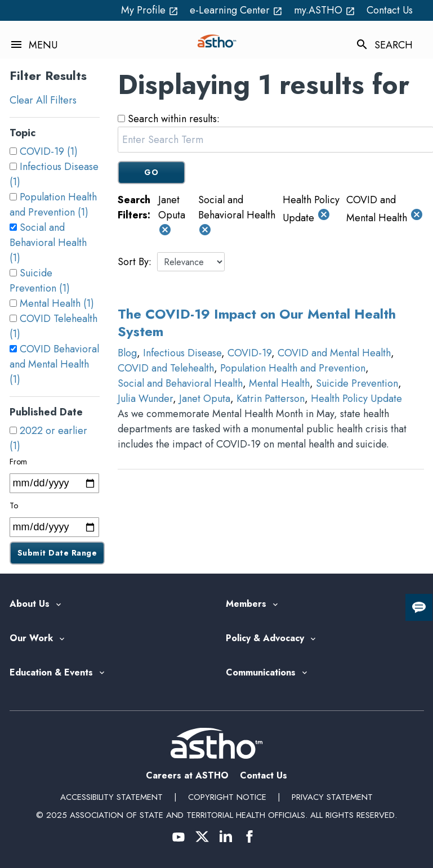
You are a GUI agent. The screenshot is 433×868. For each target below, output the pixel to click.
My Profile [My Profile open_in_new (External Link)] (150, 10)
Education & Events (51, 673)
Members (246, 604)
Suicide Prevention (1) (40, 281)
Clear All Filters (43, 100)
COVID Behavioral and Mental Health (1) (54, 364)
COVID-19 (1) (49, 151)
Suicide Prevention (357, 383)
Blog (127, 353)
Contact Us (390, 10)
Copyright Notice (227, 797)
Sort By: (135, 262)
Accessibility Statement (111, 797)
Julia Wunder (145, 399)
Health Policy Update (356, 399)
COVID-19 (249, 353)
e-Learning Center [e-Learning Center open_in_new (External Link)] (236, 10)
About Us (30, 604)
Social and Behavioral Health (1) (48, 243)
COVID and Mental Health (334, 353)
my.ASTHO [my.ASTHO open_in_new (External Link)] (325, 10)
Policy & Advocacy (265, 639)
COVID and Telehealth (166, 368)
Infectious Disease (182, 353)
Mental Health (279, 383)
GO (151, 172)
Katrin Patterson (271, 399)
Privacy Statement (332, 797)
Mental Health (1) (57, 303)
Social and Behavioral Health (180, 383)
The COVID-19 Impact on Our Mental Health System (257, 323)
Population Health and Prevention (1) (53, 205)
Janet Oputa (205, 399)
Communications (261, 673)
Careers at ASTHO (187, 775)
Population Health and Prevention (293, 368)
